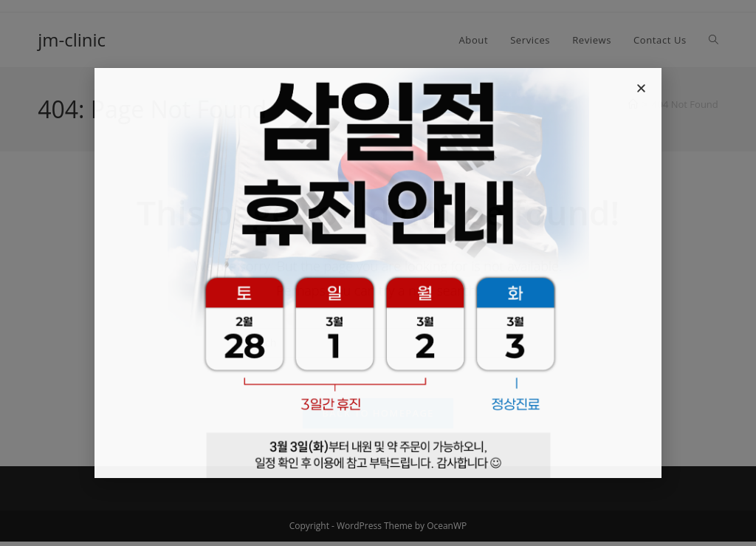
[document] (378, 273)
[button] (641, 88)
